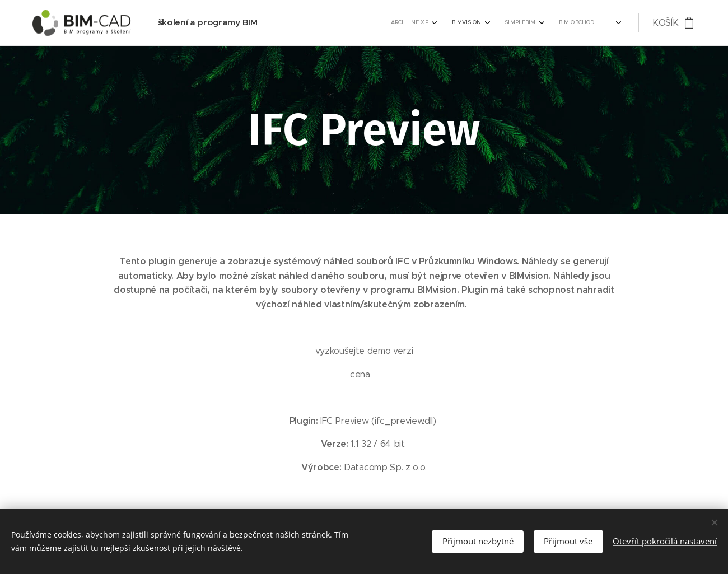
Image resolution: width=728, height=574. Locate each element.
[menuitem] (512, 23)
